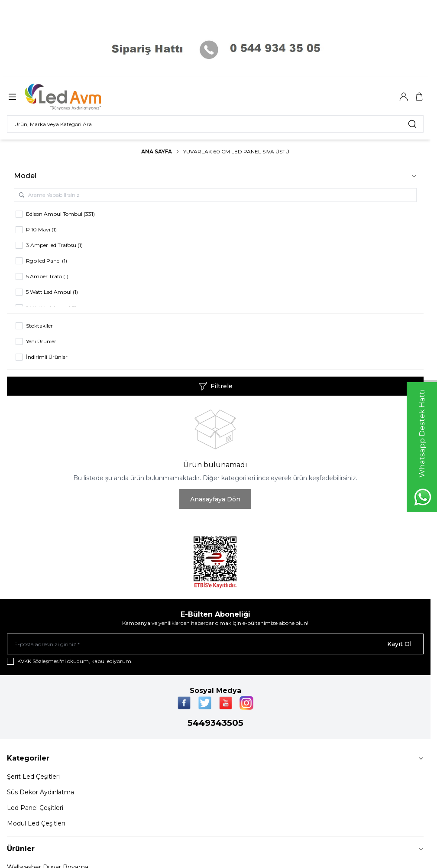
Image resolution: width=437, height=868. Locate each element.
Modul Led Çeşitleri (36, 823)
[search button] (412, 124)
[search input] (215, 124)
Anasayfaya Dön (215, 499)
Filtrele (215, 386)
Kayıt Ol (399, 644)
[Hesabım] (404, 97)
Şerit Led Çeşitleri (33, 777)
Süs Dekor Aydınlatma (40, 792)
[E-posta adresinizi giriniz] (215, 644)
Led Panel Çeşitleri (35, 808)
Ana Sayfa (157, 151)
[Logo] (68, 97)
